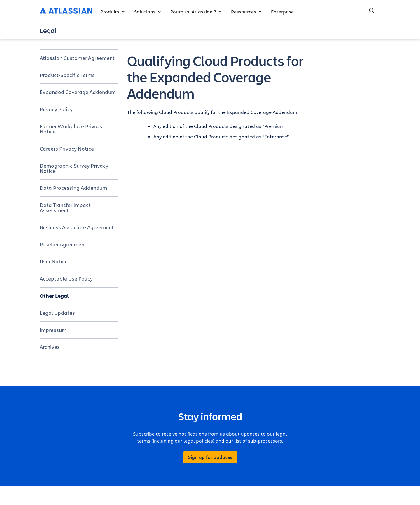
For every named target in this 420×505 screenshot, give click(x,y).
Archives (50, 347)
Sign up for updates (210, 457)
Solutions (148, 12)
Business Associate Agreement (77, 227)
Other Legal (54, 296)
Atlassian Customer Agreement (77, 58)
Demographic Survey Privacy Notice (74, 168)
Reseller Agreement (63, 244)
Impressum (53, 330)
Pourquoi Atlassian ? (196, 12)
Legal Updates (57, 313)
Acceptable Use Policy (66, 278)
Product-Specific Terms (67, 75)
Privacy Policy (56, 109)
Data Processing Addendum (73, 188)
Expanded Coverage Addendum (78, 92)
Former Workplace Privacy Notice (71, 129)
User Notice (54, 261)
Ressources (246, 12)
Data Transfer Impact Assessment (65, 208)
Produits (113, 12)
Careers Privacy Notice (67, 149)
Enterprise (282, 12)
